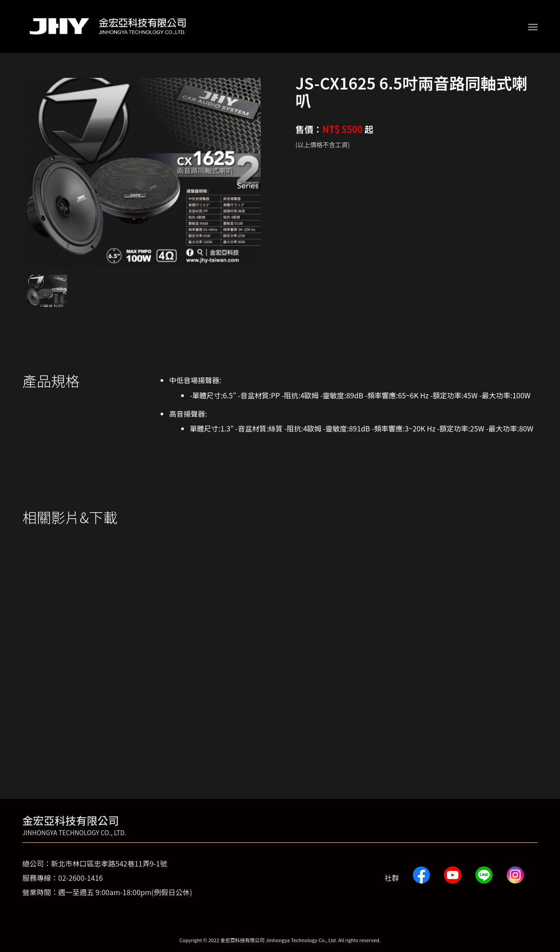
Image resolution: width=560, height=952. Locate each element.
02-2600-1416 (81, 878)
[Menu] (533, 27)
